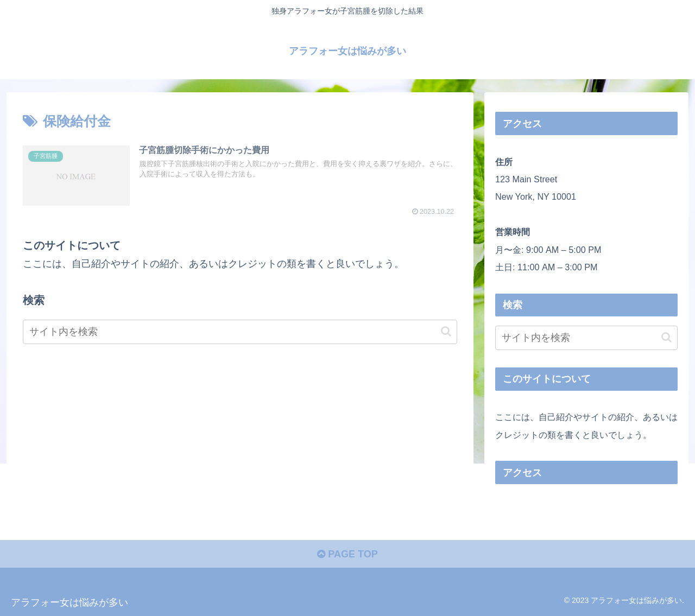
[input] (240, 332)
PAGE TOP (347, 554)
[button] (446, 331)
